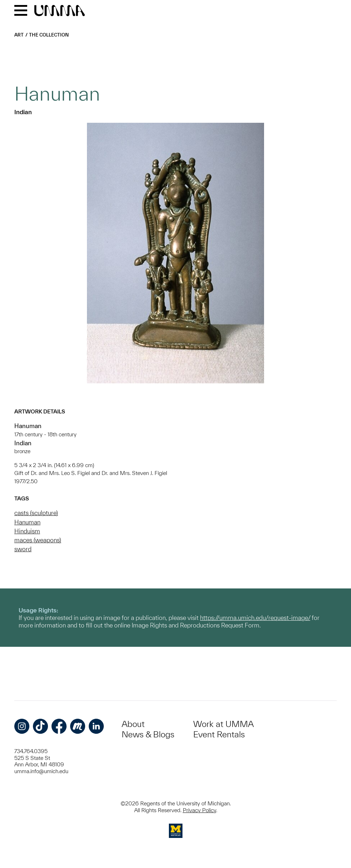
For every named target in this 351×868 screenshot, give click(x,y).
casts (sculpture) (36, 513)
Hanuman (27, 522)
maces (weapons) (38, 540)
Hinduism (27, 531)
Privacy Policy (199, 810)
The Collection (49, 35)
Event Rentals (219, 734)
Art (19, 35)
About (133, 724)
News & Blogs (148, 734)
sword (23, 549)
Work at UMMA (223, 724)
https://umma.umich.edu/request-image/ (255, 618)
